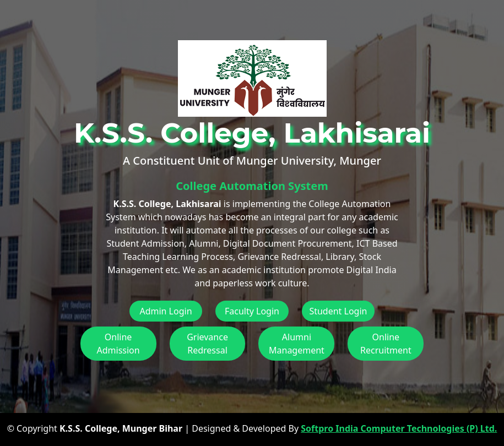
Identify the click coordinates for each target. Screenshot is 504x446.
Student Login (338, 311)
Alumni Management (297, 344)
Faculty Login (252, 311)
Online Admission (118, 344)
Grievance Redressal (207, 344)
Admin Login (166, 311)
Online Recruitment (386, 344)
